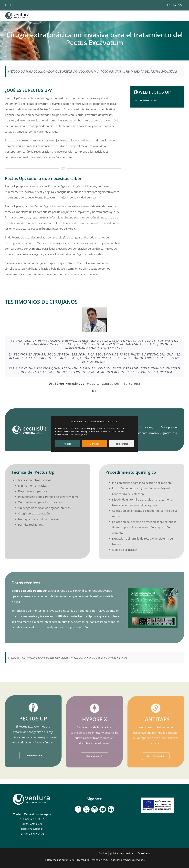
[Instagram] (94, 809)
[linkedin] (111, 809)
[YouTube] (103, 809)
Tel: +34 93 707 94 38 (32, 834)
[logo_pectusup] (29, 427)
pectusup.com (148, 100)
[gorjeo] (86, 809)
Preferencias (122, 444)
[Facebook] (78, 809)
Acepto (68, 444)
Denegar (94, 444)
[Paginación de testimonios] (93, 391)
